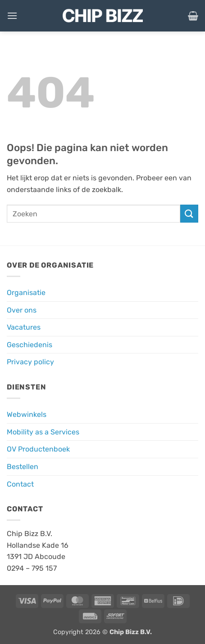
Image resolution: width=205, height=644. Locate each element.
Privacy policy (30, 362)
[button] (12, 16)
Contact (20, 484)
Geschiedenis (30, 345)
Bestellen (23, 467)
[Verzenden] (189, 213)
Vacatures (24, 327)
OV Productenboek (38, 449)
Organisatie (26, 293)
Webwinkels (27, 414)
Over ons (22, 310)
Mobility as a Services (43, 432)
